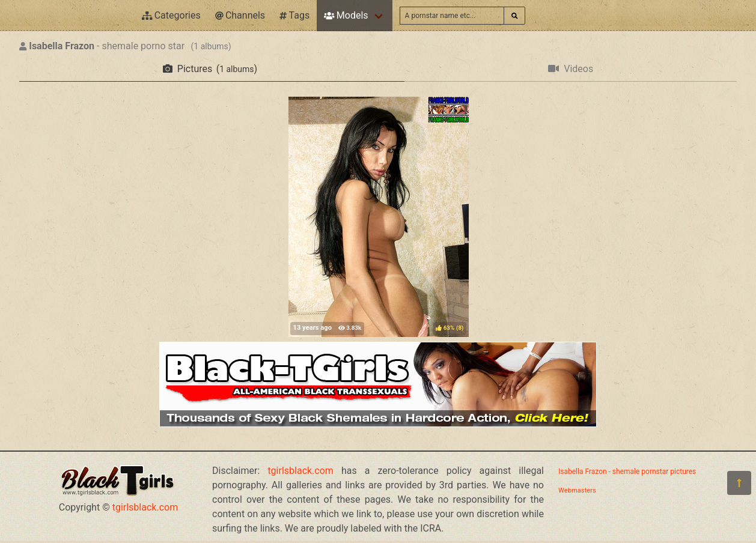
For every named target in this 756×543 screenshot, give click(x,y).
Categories (171, 15)
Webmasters (577, 490)
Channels (240, 15)
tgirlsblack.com (145, 507)
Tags (294, 15)
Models (346, 15)
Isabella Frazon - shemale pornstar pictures (627, 472)
